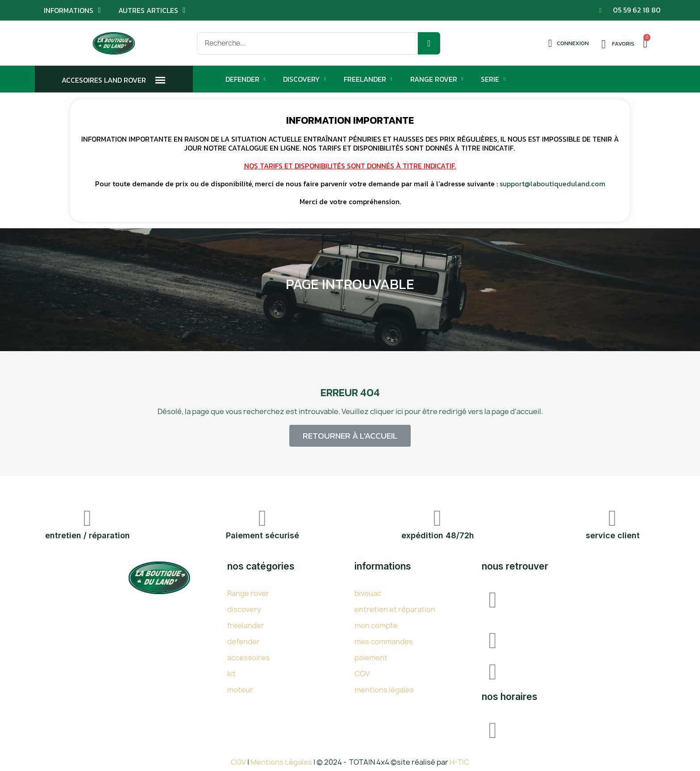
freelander (246, 625)
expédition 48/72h (438, 535)
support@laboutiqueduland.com (552, 184)
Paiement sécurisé (262, 535)
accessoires (248, 658)
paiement (371, 658)
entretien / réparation (87, 535)
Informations (72, 10)
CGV (362, 674)
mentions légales (384, 690)
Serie (493, 79)
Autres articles (152, 10)
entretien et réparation (395, 609)
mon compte (376, 625)
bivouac (368, 593)
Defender (246, 79)
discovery (244, 609)
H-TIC (459, 762)
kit (231, 674)
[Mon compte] (569, 43)
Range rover (248, 593)
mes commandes (384, 641)
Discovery (304, 79)
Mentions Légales (282, 762)
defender (244, 641)
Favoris (623, 44)
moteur (240, 690)
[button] (350, 436)
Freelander (368, 79)
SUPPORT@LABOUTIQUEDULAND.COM (584, 669)
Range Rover (437, 79)
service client (613, 535)
